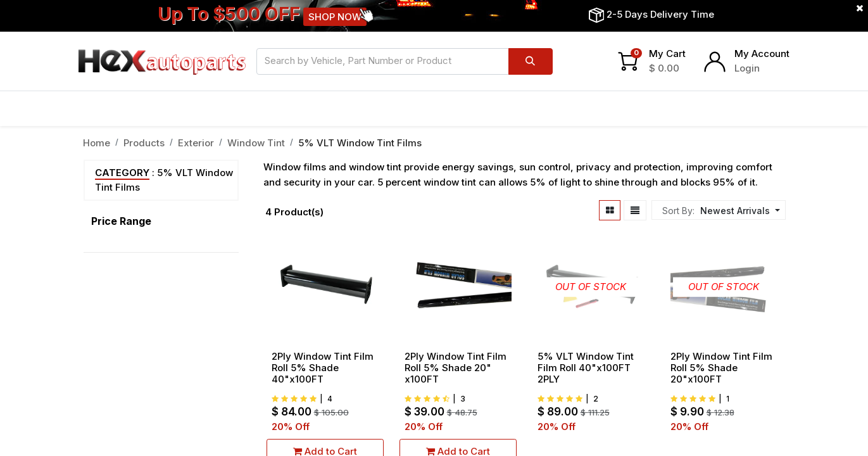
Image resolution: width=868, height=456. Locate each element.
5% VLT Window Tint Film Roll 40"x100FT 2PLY (586, 368)
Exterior (196, 143)
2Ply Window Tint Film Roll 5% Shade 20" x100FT (456, 368)
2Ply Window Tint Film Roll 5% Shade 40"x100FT (323, 368)
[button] (739, 211)
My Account (762, 54)
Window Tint (256, 143)
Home (97, 143)
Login (747, 68)
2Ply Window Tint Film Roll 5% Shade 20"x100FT (721, 368)
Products (144, 143)
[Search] (531, 61)
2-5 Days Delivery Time (660, 14)
